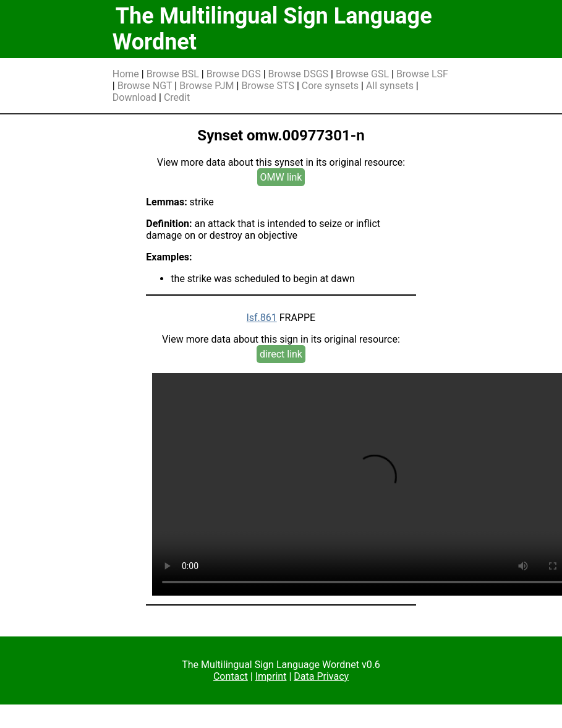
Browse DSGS (299, 74)
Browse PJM (206, 86)
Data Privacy (321, 676)
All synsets (390, 86)
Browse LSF (422, 74)
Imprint (271, 676)
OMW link (281, 177)
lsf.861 (262, 318)
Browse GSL (362, 74)
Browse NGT (145, 86)
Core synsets (330, 86)
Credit (177, 97)
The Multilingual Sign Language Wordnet (272, 29)
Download (134, 97)
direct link (281, 354)
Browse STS (268, 86)
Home (126, 74)
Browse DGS (234, 74)
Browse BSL (173, 74)
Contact (231, 676)
